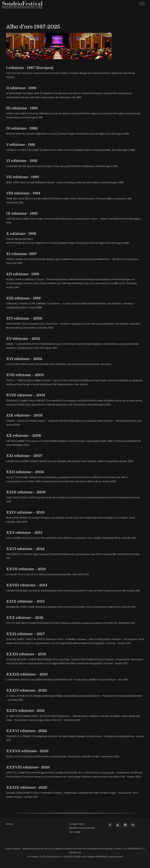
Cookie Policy (77, 824)
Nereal (120, 857)
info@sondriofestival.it (97, 857)
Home (10, 824)
